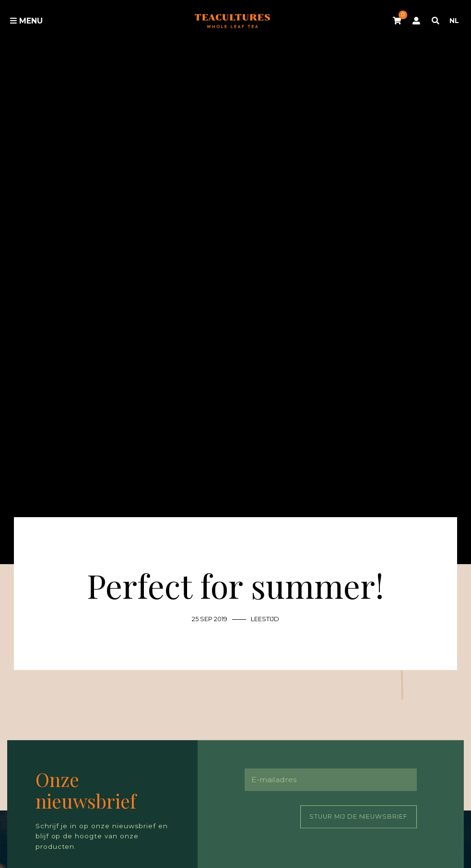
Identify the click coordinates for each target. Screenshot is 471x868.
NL (454, 21)
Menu (26, 21)
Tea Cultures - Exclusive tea (232, 21)
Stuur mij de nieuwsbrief (359, 816)
